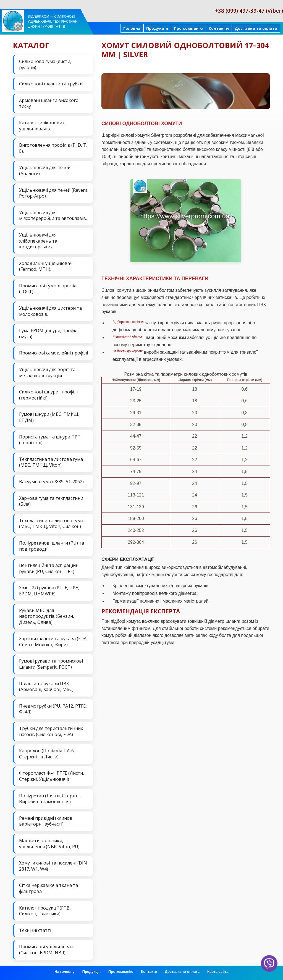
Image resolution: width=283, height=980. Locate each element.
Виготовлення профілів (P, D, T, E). (53, 148)
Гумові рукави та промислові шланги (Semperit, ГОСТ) (51, 664)
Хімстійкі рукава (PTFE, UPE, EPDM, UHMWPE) (49, 591)
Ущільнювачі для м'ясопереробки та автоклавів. (53, 216)
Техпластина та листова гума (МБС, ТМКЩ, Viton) (51, 462)
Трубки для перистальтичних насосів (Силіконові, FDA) (51, 731)
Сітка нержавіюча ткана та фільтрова (49, 888)
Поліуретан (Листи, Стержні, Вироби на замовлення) (50, 799)
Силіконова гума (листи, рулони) (45, 64)
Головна (132, 28)
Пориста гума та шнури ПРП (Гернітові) (50, 440)
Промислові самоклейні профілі (53, 353)
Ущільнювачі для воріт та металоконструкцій (47, 372)
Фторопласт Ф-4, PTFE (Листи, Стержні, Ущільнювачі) (52, 776)
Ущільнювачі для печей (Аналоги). (45, 170)
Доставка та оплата (256, 28)
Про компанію (188, 28)
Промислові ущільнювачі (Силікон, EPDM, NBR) (47, 950)
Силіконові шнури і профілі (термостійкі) (48, 395)
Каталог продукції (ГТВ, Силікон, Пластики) (45, 911)
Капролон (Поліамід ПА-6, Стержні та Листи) (47, 754)
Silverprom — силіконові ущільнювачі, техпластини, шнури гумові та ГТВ (53, 22)
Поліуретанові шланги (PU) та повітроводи (52, 546)
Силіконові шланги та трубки (51, 84)
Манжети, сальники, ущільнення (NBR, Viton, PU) (49, 844)
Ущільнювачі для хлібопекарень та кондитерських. (38, 241)
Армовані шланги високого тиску (49, 103)
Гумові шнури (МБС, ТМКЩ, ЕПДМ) (49, 417)
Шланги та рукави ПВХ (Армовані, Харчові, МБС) (46, 687)
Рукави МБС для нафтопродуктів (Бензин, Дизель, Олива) (47, 616)
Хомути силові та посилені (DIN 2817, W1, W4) (53, 866)
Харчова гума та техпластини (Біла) (51, 501)
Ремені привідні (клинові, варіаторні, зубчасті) (47, 821)
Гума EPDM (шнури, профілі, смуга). (49, 333)
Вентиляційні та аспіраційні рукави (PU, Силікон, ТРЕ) (49, 568)
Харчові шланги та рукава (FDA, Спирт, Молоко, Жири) (53, 642)
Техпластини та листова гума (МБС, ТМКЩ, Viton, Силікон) (51, 524)
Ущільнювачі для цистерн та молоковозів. (50, 311)
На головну (65, 972)
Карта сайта (218, 972)
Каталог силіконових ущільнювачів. (42, 126)
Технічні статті (35, 930)
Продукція (157, 28)
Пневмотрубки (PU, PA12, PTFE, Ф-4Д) (53, 709)
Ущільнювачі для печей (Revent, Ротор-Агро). (54, 193)
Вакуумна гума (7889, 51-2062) (51, 482)
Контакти (219, 28)
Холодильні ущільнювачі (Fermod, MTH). (46, 266)
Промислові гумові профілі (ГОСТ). (48, 289)
